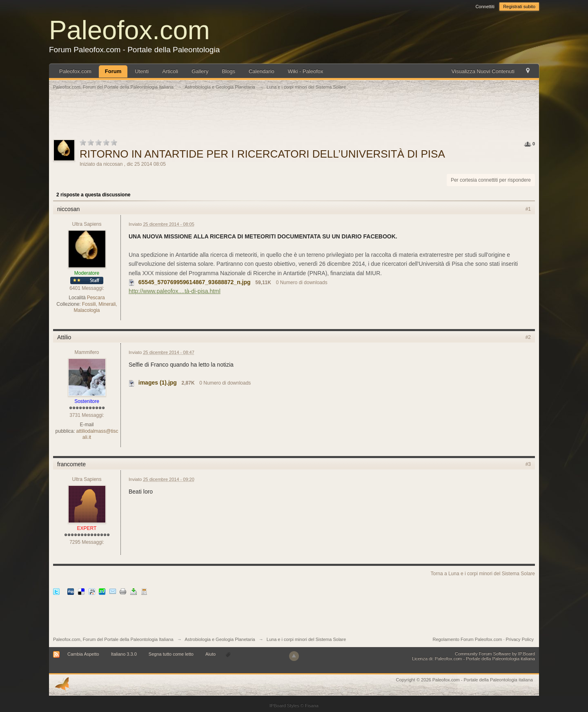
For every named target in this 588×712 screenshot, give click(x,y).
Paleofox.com (129, 30)
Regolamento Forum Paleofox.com (467, 639)
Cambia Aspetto (83, 654)
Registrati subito (519, 7)
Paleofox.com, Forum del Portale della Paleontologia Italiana (113, 639)
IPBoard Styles (284, 705)
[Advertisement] (294, 119)
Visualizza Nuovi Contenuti (483, 71)
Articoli (170, 71)
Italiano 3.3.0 (124, 654)
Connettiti (485, 7)
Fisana (312, 705)
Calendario (262, 71)
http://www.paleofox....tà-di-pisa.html (175, 291)
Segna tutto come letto (171, 654)
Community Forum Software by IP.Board (495, 654)
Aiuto (211, 654)
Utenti (142, 71)
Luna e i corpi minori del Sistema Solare (306, 639)
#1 (528, 209)
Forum (113, 71)
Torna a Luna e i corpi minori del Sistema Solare (483, 574)
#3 (528, 464)
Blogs (228, 71)
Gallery (200, 71)
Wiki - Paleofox (306, 71)
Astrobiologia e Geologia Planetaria (220, 639)
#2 (528, 337)
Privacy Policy (520, 639)
